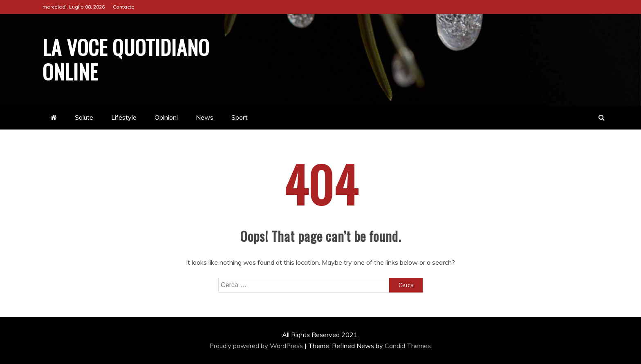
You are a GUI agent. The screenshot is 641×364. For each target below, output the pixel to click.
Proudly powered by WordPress (257, 346)
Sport (240, 117)
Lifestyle (124, 117)
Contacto (124, 7)
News (205, 117)
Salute (84, 117)
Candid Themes (408, 346)
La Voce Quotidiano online (126, 59)
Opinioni (166, 117)
